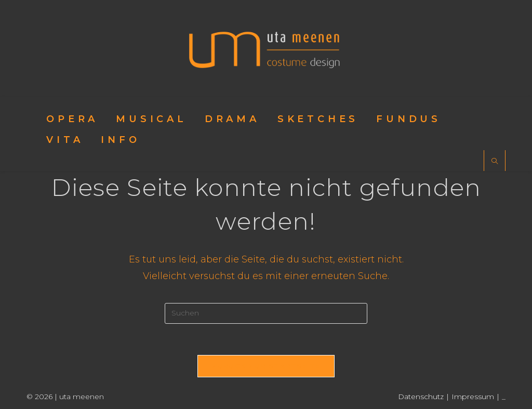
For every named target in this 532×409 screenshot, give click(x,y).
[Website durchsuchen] (495, 162)
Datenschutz (421, 397)
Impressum (473, 397)
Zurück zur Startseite (266, 366)
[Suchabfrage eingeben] (266, 313)
